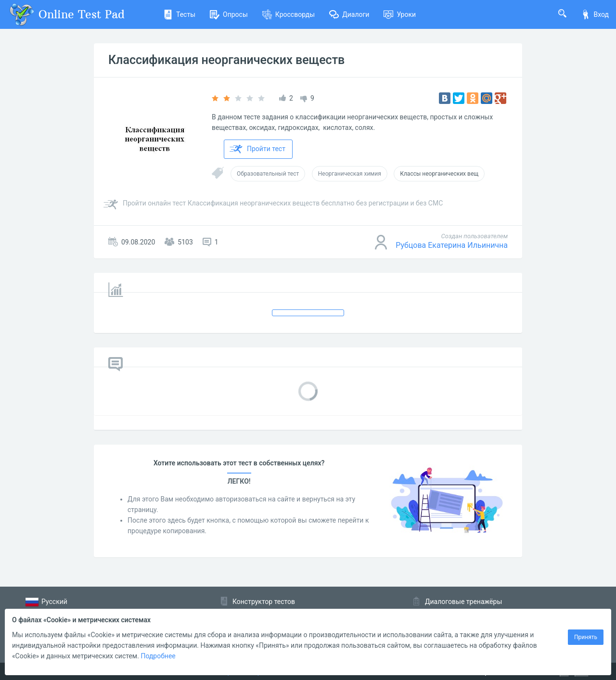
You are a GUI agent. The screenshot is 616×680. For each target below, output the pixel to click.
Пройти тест (257, 149)
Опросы (229, 14)
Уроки (400, 14)
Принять (586, 637)
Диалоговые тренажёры (463, 602)
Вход (595, 14)
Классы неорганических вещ (439, 174)
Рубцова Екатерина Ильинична (452, 245)
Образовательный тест (268, 174)
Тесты (179, 14)
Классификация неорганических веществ (226, 60)
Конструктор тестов (264, 602)
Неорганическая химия (350, 174)
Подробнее (158, 656)
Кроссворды (289, 14)
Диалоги (349, 14)
